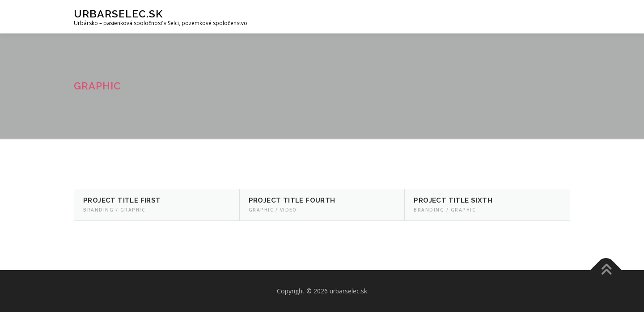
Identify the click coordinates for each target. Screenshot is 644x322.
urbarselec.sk (118, 14)
